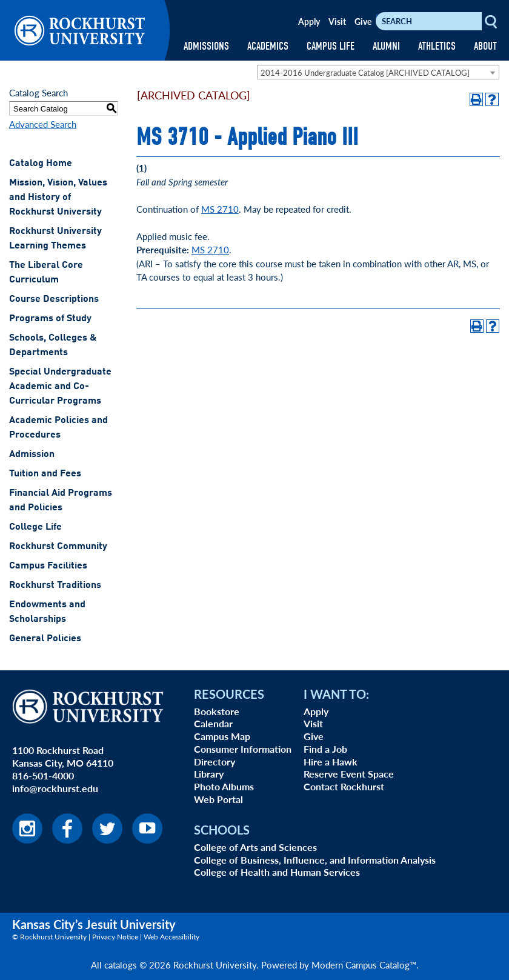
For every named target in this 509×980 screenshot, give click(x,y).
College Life (35, 527)
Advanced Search (43, 124)
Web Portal (218, 799)
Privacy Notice (115, 937)
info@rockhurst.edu (55, 788)
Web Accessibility (171, 937)
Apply (309, 21)
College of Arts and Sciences (255, 847)
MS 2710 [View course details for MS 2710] (220, 209)
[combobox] (378, 72)
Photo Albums (224, 786)
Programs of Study (50, 319)
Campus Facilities (48, 566)
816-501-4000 (43, 775)
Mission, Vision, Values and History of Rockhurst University (58, 198)
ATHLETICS (437, 46)
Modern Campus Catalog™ (364, 965)
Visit (337, 21)
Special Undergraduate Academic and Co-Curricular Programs (60, 387)
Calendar (213, 723)
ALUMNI (386, 46)
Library (209, 774)
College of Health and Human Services (277, 872)
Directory (215, 762)
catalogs (121, 965)
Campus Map (222, 736)
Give (363, 21)
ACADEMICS (268, 46)
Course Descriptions (54, 299)
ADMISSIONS (206, 46)
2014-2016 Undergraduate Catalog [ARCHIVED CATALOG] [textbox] (365, 72)
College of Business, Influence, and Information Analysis (315, 860)
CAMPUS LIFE (331, 46)
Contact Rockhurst (344, 786)
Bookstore (217, 711)
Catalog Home (41, 164)
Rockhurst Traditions (55, 585)
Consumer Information (243, 749)
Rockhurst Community (58, 547)
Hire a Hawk (331, 762)
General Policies (45, 639)
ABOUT (485, 46)
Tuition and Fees (45, 474)
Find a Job (325, 749)
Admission (32, 455)
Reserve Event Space (349, 774)
